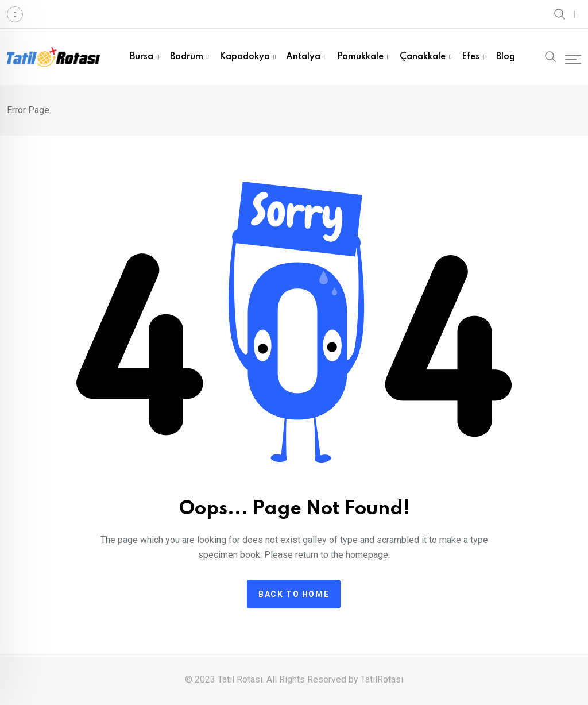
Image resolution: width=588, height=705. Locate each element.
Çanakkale (423, 57)
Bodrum (187, 57)
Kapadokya (245, 57)
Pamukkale (360, 57)
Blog (506, 57)
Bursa (142, 57)
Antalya (303, 57)
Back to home (294, 594)
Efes (471, 57)
